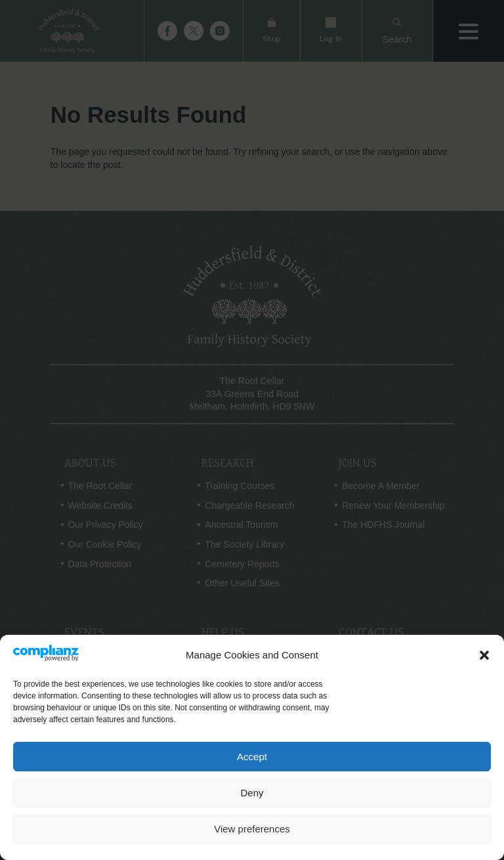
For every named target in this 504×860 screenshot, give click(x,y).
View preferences (252, 829)
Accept (252, 757)
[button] (484, 655)
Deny (252, 793)
